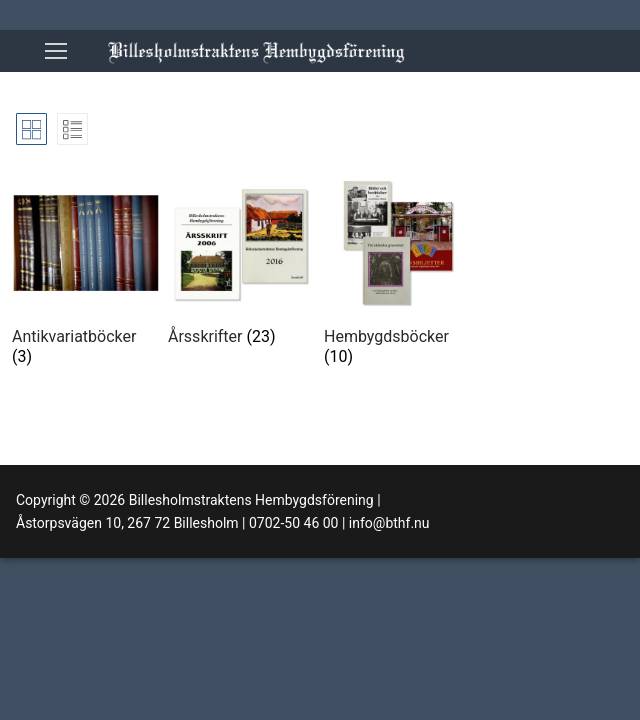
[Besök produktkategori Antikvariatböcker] (86, 272)
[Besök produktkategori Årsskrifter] (242, 262)
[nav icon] (56, 51)
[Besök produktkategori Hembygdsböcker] (398, 272)
